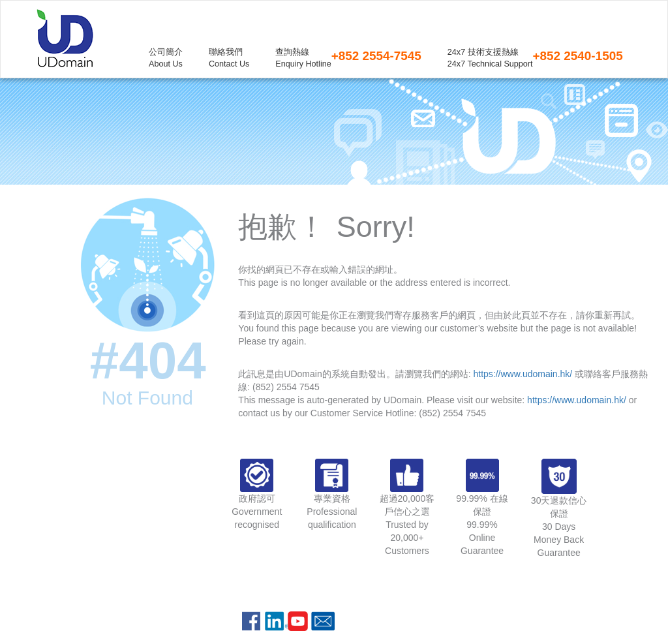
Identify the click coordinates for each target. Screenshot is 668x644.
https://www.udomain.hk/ (523, 374)
